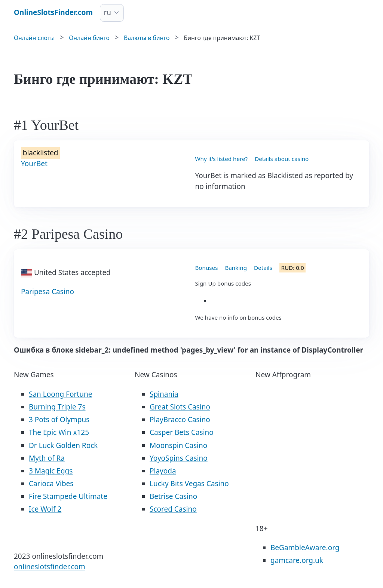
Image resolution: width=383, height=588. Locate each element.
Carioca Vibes (51, 484)
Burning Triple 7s (57, 407)
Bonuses (207, 268)
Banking (236, 268)
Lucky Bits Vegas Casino (189, 484)
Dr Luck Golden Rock (63, 445)
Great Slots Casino (180, 407)
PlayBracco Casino (180, 420)
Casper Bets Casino (182, 432)
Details (263, 268)
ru (108, 12)
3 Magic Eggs (51, 471)
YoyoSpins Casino (179, 458)
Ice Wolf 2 (45, 509)
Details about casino (282, 159)
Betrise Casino (173, 496)
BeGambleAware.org (305, 548)
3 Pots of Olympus (59, 420)
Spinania (164, 394)
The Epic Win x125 (59, 432)
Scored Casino (173, 509)
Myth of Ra (47, 458)
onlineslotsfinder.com (50, 567)
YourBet (34, 164)
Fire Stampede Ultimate (68, 496)
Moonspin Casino (178, 445)
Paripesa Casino (48, 292)
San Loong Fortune (60, 394)
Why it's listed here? (222, 159)
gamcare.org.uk (297, 560)
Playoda (163, 471)
